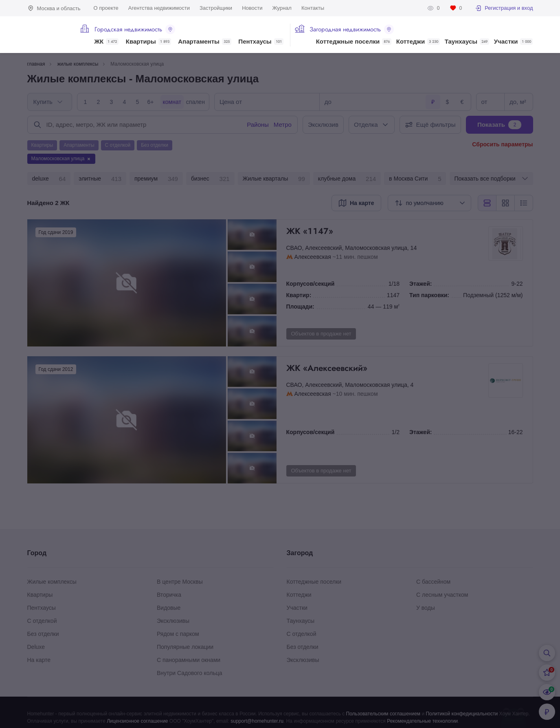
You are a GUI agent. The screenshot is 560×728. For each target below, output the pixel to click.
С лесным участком (442, 595)
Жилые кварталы (274, 179)
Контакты (313, 8)
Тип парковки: (429, 295)
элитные (100, 179)
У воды (426, 608)
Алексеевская (313, 257)
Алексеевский (323, 248)
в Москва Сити (415, 179)
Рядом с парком (178, 634)
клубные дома (347, 179)
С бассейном (433, 582)
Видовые (169, 608)
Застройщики (216, 8)
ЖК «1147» (386, 231)
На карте (39, 660)
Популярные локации (185, 647)
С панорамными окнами (189, 660)
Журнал (282, 8)
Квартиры (148, 42)
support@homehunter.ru (257, 721)
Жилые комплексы (52, 582)
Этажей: (421, 284)
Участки (514, 42)
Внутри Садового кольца (190, 673)
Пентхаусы (261, 42)
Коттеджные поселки (354, 42)
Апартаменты (205, 42)
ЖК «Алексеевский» (386, 368)
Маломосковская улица (376, 248)
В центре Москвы (180, 582)
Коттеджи (418, 42)
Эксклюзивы (173, 621)
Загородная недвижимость (352, 29)
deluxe (49, 179)
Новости (252, 8)
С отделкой (42, 621)
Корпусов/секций (311, 284)
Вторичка (169, 595)
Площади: (300, 307)
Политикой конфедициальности (462, 714)
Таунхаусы (467, 42)
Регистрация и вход (504, 8)
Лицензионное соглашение (137, 721)
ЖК (107, 42)
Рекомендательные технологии (422, 721)
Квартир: (299, 295)
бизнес (210, 179)
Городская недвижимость (135, 29)
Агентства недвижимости (159, 8)
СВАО (294, 248)
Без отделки (43, 634)
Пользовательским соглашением (383, 714)
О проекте (106, 8)
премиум (156, 179)
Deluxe (36, 647)
